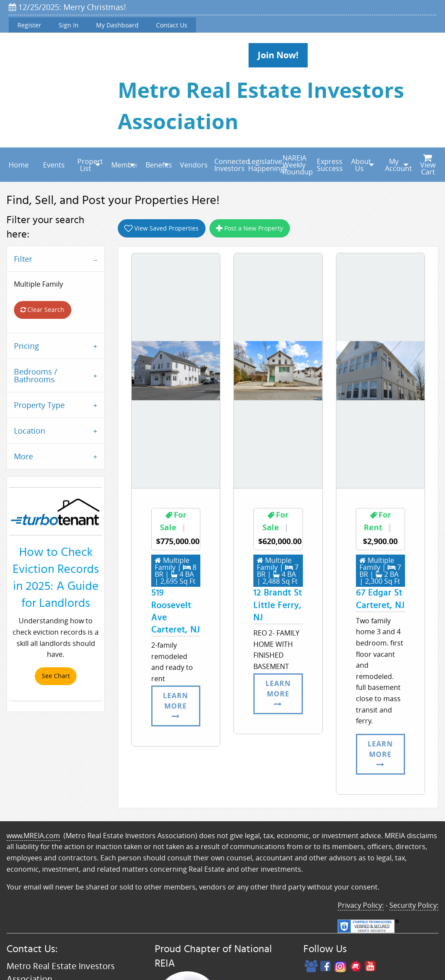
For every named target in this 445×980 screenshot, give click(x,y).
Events (54, 165)
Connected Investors (227, 165)
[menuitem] (17, 165)
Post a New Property (249, 228)
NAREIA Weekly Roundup (295, 165)
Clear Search (42, 309)
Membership (124, 165)
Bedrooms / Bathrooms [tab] (36, 375)
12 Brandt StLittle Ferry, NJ (278, 605)
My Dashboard (117, 25)
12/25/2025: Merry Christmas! (67, 7)
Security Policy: (414, 905)
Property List (90, 165)
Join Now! (278, 55)
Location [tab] (30, 431)
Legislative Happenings (261, 165)
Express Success (330, 165)
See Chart (56, 676)
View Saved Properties (161, 228)
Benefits (158, 165)
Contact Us (172, 25)
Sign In (69, 25)
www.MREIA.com (33, 836)
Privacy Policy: (361, 905)
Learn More (176, 706)
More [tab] (23, 456)
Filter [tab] (23, 259)
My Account (398, 165)
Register (29, 25)
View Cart (428, 166)
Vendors (193, 165)
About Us (361, 165)
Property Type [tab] (39, 405)
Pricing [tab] (27, 346)
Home (19, 165)
